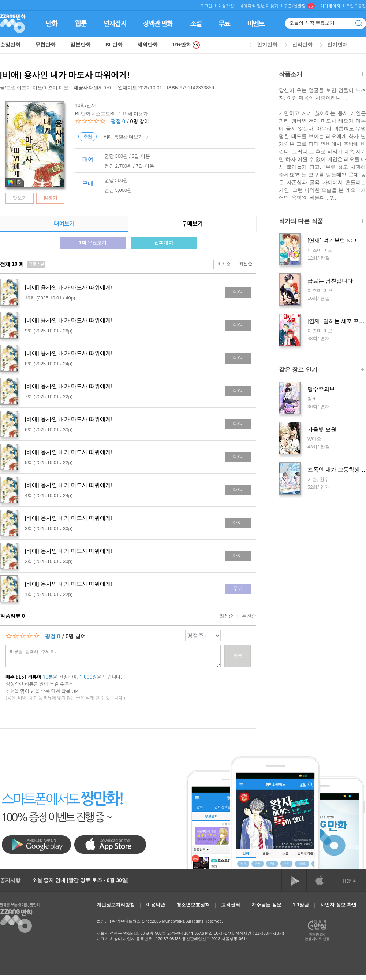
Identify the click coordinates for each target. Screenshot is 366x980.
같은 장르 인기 (322, 370)
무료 (238, 588)
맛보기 (20, 198)
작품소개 (322, 75)
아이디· (246, 6)
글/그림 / (34, 88)
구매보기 (192, 224)
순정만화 (10, 45)
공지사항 (10, 880)
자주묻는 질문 (266, 905)
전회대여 (164, 243)
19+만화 (186, 45)
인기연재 (337, 45)
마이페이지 (330, 6)
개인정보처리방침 (116, 905)
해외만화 (147, 45)
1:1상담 (301, 905)
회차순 (224, 264)
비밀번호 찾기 (266, 6)
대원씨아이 (94, 88)
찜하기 (50, 198)
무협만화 (45, 45)
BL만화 (114, 45)
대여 (238, 292)
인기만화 (267, 45)
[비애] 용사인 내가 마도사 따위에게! (65, 75)
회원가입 (226, 6)
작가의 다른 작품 (322, 222)
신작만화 (302, 45)
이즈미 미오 (29, 88)
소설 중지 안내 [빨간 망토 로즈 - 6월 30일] (80, 880)
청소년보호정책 (193, 905)
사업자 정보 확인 (338, 905)
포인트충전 (356, 6)
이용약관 (156, 905)
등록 (238, 656)
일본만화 (81, 45)
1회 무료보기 (93, 243)
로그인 (206, 6)
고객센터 (231, 905)
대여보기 (64, 224)
